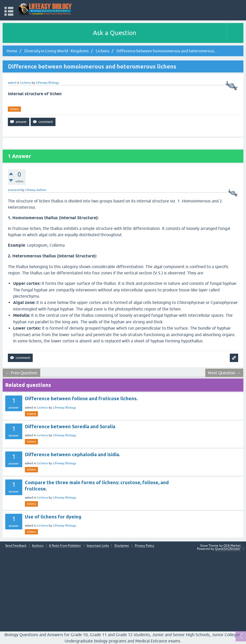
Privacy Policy (144, 546)
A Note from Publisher (65, 546)
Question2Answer (228, 549)
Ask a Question (115, 33)
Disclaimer (122, 546)
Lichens (26, 83)
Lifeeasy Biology (65, 408)
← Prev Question (21, 373)
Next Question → (224, 373)
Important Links (98, 546)
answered (14, 190)
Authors (38, 546)
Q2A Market (232, 546)
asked (12, 83)
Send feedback (16, 546)
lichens (14, 109)
